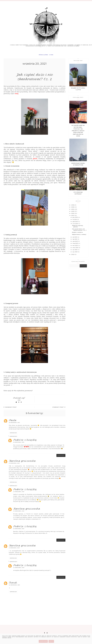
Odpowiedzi (14, 438)
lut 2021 (75, 251)
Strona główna (43, 55)
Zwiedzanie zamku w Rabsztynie (78, 165)
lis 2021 (75, 221)
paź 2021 (75, 223)
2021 (73, 217)
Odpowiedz (13, 434)
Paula (13, 422)
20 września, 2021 (14, 424)
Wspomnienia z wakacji (79, 236)
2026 (73, 206)
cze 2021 (75, 243)
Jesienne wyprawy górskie (78, 227)
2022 (73, 215)
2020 (73, 256)
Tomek (13, 584)
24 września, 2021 (19, 493)
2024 (73, 211)
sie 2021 (75, 238)
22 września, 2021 (14, 586)
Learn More (43, 641)
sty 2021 (75, 253)
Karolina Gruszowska (22, 462)
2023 (73, 213)
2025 (73, 208)
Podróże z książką (25, 441)
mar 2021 (76, 249)
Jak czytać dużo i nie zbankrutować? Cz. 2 (79, 231)
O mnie (53, 55)
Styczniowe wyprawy (78, 194)
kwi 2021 (75, 247)
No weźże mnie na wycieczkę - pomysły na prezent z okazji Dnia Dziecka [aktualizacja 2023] (78, 132)
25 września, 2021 (19, 530)
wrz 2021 (76, 225)
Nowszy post (10, 408)
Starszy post (59, 408)
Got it (51, 641)
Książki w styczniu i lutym (78, 90)
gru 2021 (75, 219)
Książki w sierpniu (77, 234)
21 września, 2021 (14, 465)
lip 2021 (75, 241)
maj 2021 (76, 245)
